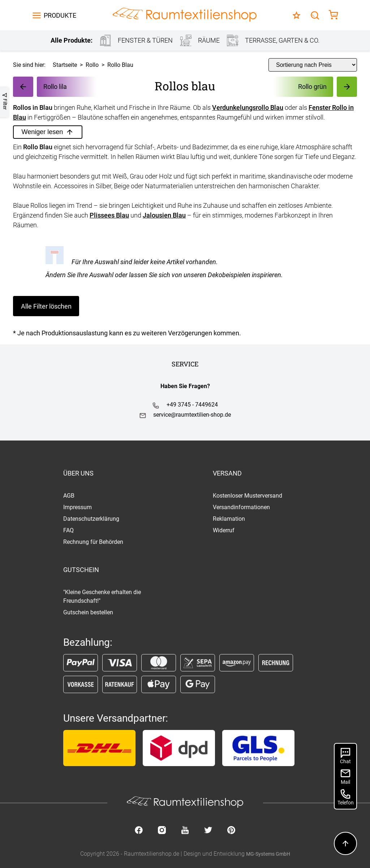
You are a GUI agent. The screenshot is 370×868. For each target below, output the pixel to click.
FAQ (68, 530)
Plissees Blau (109, 215)
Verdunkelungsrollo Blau (248, 108)
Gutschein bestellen (88, 612)
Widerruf (224, 530)
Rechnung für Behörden (93, 542)
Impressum (78, 507)
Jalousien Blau (164, 215)
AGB (69, 496)
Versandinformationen (241, 507)
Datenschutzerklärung (91, 519)
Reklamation (229, 519)
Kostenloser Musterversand (248, 496)
